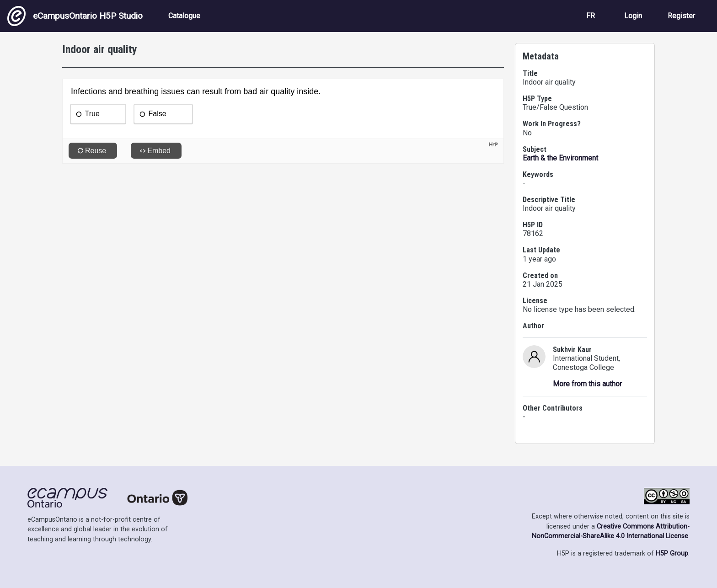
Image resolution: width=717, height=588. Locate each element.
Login (633, 16)
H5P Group (672, 553)
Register (681, 16)
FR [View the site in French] (591, 16)
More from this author (587, 384)
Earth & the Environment (560, 158)
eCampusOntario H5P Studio (75, 16)
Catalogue (184, 16)
